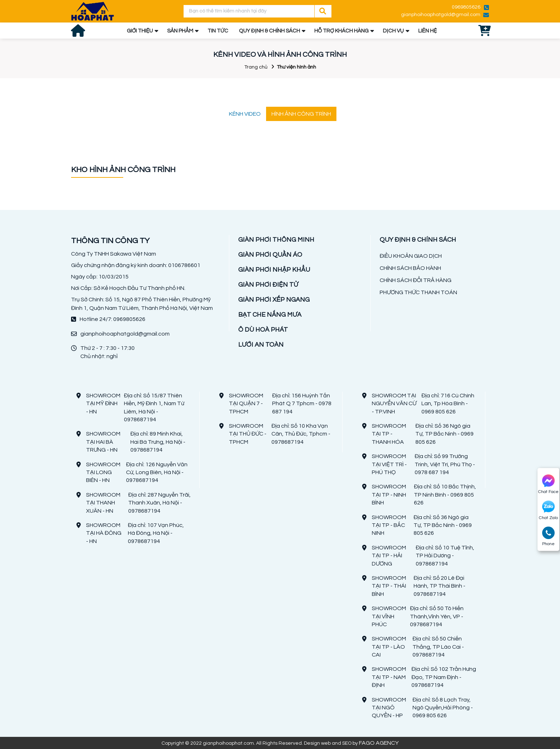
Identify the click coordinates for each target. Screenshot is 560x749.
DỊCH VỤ (393, 31)
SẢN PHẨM (180, 31)
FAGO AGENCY (379, 743)
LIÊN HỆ (427, 31)
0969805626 (466, 7)
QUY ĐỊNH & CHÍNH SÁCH (269, 31)
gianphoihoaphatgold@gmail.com (441, 15)
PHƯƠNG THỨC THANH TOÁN (418, 292)
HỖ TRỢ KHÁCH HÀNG (341, 31)
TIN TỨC (218, 31)
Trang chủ (256, 67)
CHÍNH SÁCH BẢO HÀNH (410, 268)
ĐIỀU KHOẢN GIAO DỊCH (411, 256)
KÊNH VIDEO (245, 114)
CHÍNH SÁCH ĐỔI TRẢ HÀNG (416, 280)
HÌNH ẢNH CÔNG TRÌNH (301, 114)
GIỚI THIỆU (140, 31)
